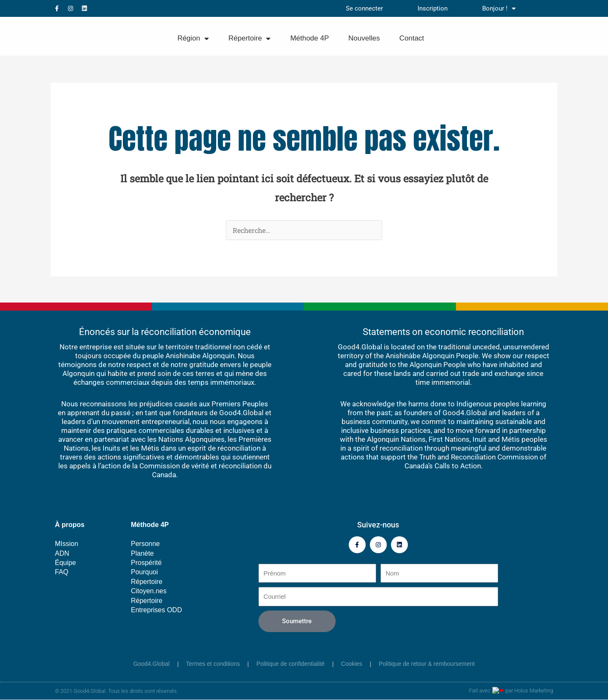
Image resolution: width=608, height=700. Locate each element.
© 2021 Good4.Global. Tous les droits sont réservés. (117, 691)
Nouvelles (364, 38)
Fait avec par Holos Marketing (515, 691)
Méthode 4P (309, 38)
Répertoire (250, 38)
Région (193, 38)
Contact (412, 38)
